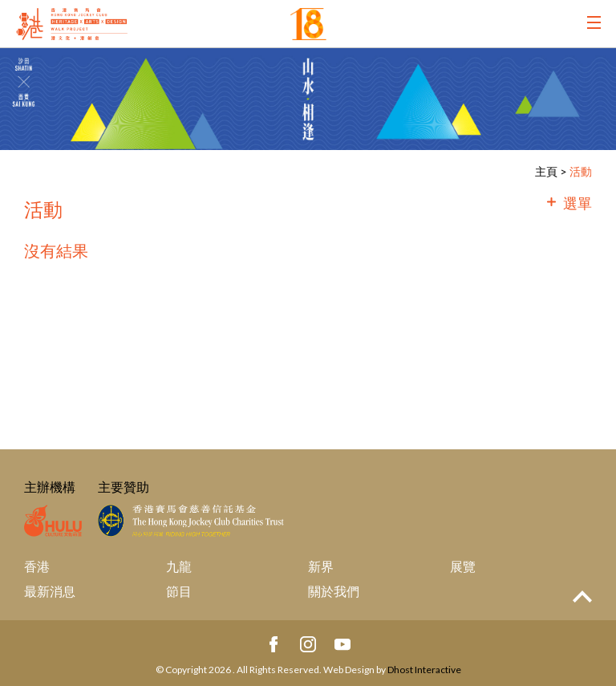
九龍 (179, 566)
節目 (179, 591)
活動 (581, 171)
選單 (577, 203)
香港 (37, 566)
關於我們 (334, 591)
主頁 (546, 171)
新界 (321, 566)
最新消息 (50, 591)
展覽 (463, 566)
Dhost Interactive (424, 670)
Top (582, 597)
